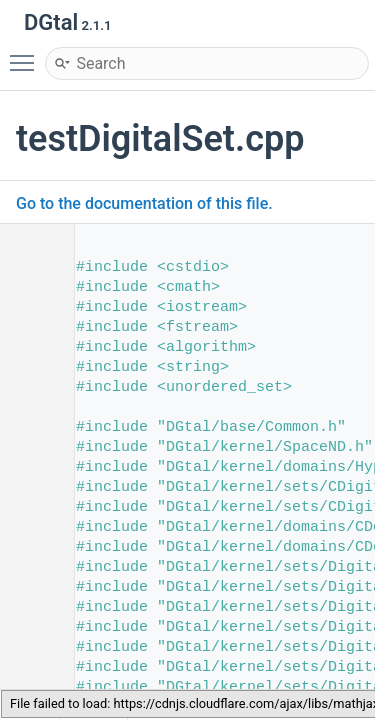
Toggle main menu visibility (27, 54)
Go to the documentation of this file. (144, 203)
